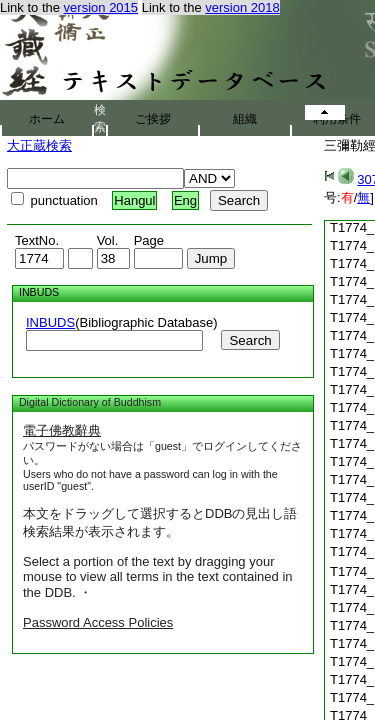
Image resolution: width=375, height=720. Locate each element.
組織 (245, 119)
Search (250, 340)
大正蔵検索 (39, 145)
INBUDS (50, 322)
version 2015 (101, 7)
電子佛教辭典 (62, 430)
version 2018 (242, 7)
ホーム (47, 119)
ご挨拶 (153, 119)
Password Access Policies (98, 622)
